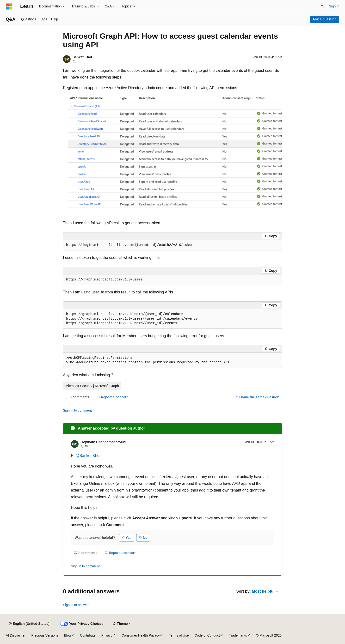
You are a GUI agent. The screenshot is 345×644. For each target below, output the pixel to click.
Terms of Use (179, 635)
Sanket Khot (82, 57)
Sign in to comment (77, 410)
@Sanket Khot (89, 456)
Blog (68, 635)
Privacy (107, 635)
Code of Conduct (207, 635)
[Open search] (322, 6)
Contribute (88, 635)
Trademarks (238, 635)
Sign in (334, 6)
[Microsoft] (9, 6)
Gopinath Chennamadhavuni (103, 442)
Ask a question (325, 19)
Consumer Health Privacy (141, 635)
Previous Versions (45, 635)
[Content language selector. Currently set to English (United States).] (29, 624)
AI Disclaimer (16, 635)
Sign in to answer (76, 605)
